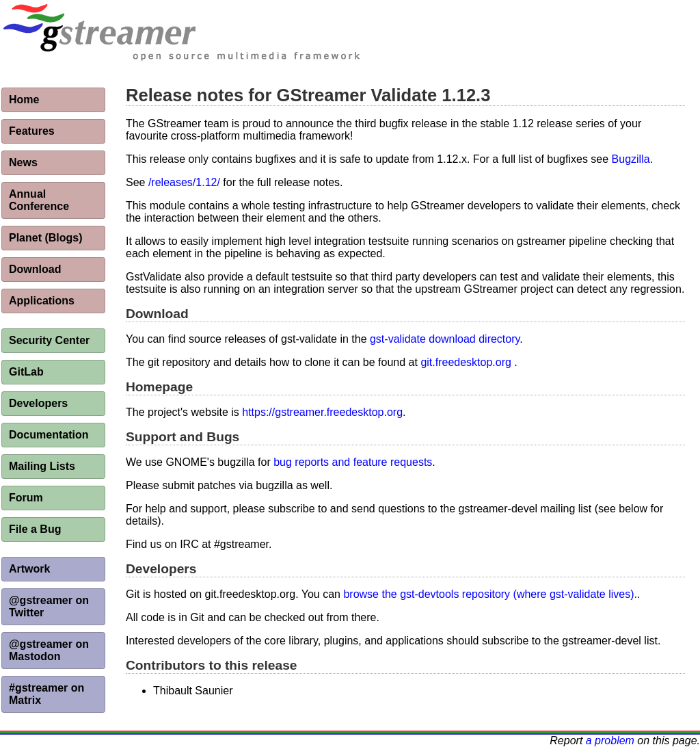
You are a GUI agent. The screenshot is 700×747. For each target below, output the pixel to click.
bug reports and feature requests (353, 462)
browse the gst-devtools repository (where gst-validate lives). (490, 594)
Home (24, 100)
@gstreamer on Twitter (49, 606)
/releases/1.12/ (184, 182)
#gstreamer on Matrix (46, 694)
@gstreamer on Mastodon (49, 650)
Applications (42, 301)
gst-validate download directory (445, 339)
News (23, 162)
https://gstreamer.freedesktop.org (322, 412)
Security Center (49, 340)
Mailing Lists (42, 466)
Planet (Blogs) (46, 238)
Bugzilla (631, 159)
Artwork (29, 569)
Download (35, 269)
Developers (38, 403)
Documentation (49, 435)
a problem (610, 741)
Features (32, 131)
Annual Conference (39, 200)
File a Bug (35, 529)
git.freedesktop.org (466, 362)
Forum (26, 498)
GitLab (26, 372)
